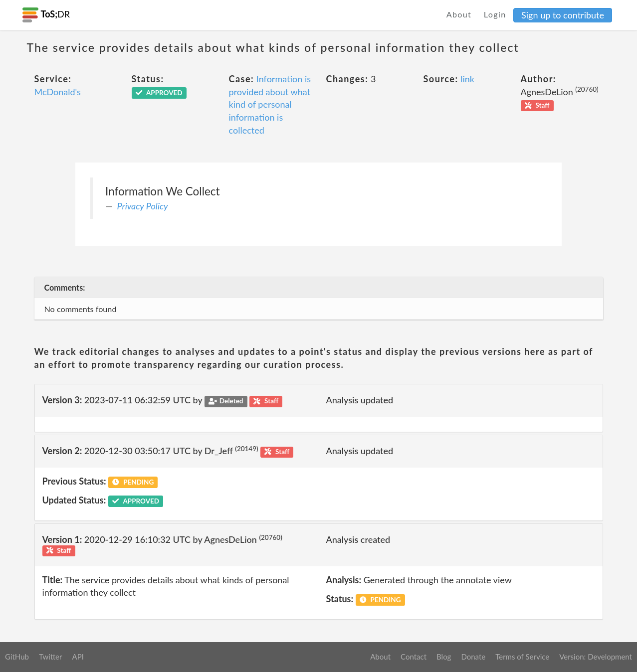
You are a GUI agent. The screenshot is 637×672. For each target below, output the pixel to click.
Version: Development (596, 657)
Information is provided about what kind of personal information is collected (270, 104)
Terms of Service (522, 657)
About (459, 14)
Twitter (51, 657)
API (78, 657)
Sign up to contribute (563, 15)
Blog (444, 657)
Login (495, 14)
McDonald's (58, 92)
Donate (473, 657)
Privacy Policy (143, 206)
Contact (414, 657)
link (467, 79)
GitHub (17, 657)
